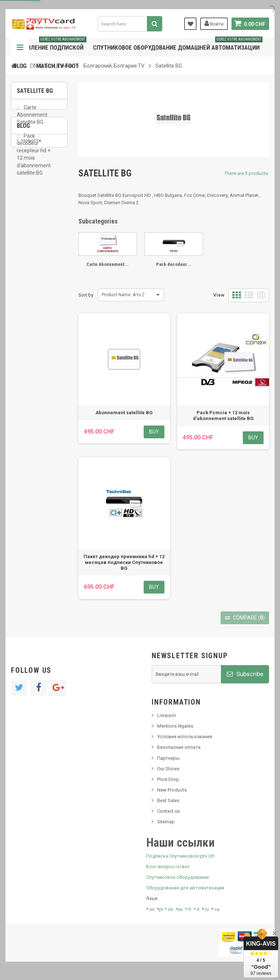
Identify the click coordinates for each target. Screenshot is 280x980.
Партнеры (168, 758)
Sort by (86, 295)
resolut (29, 288)
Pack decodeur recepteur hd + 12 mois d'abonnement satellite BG (34, 159)
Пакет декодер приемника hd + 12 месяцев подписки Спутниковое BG (124, 562)
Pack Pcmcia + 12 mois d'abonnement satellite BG (223, 415)
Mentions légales (175, 726)
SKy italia (31, 248)
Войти (214, 23)
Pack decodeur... (174, 264)
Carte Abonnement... (108, 264)
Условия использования (185, 737)
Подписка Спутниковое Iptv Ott (180, 856)
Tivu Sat (30, 277)
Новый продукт (39, 237)
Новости (31, 226)
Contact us (168, 811)
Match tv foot (57, 66)
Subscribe (245, 674)
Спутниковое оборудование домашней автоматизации (178, 45)
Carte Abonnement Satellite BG (32, 119)
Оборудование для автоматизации (185, 888)
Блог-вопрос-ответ (168, 867)
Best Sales (168, 800)
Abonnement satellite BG (124, 413)
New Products (172, 790)
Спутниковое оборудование (178, 877)
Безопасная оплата (179, 747)
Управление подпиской (50, 45)
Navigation (20, 47)
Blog (20, 66)
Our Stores (168, 769)
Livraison (167, 715)
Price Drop (168, 779)
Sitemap (166, 822)
